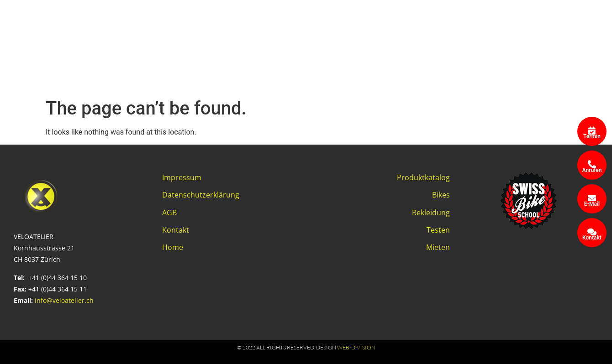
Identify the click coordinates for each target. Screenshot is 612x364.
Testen (438, 230)
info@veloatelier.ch (64, 300)
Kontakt (176, 230)
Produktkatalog (423, 177)
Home (173, 247)
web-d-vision (356, 347)
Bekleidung (431, 213)
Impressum (182, 177)
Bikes (441, 195)
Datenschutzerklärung (201, 195)
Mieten (438, 247)
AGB (169, 213)
